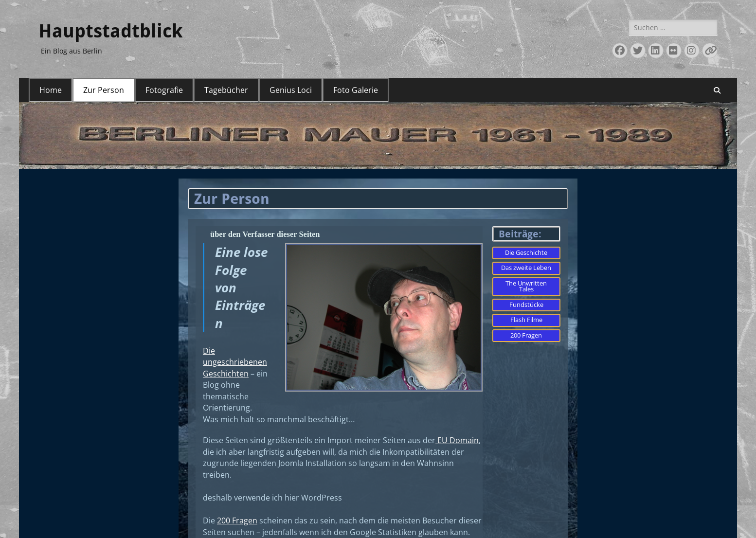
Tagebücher (226, 90)
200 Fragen (237, 524)
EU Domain (457, 443)
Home (51, 90)
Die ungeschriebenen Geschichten (235, 363)
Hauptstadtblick (110, 31)
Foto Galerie (356, 90)
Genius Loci (291, 90)
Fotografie (164, 90)
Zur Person (104, 90)
